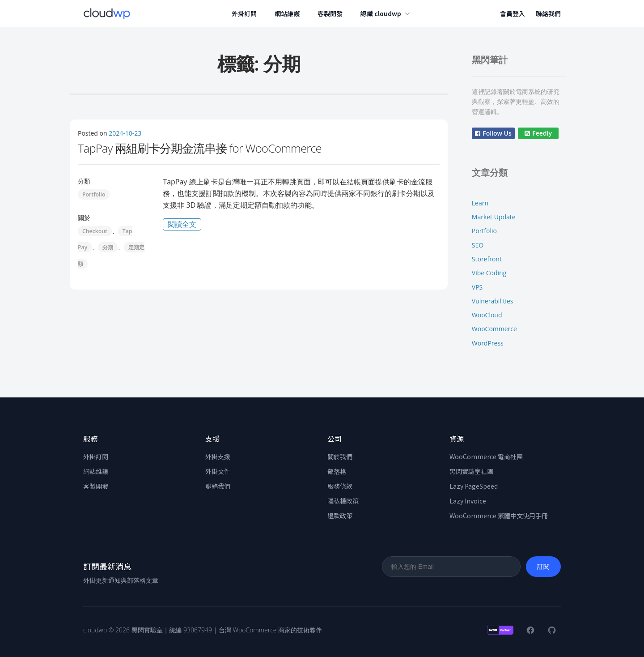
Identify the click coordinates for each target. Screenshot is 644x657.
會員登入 (513, 13)
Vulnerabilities (493, 301)
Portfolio (94, 194)
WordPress (488, 343)
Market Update (494, 217)
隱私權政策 (343, 501)
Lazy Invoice (468, 501)
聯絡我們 (548, 13)
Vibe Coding (489, 273)
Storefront (487, 259)
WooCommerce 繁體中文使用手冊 (499, 516)
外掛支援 (218, 456)
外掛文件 (218, 471)
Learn (480, 203)
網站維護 (288, 13)
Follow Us (493, 133)
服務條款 (340, 486)
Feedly (538, 133)
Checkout (95, 231)
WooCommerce (494, 329)
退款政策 (340, 516)
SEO (478, 245)
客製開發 (330, 13)
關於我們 (340, 456)
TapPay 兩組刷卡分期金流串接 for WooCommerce (200, 148)
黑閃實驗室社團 (471, 471)
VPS (477, 287)
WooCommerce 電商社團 (486, 456)
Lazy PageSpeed (474, 486)
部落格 (337, 471)
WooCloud (487, 315)
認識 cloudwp (387, 13)
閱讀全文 (184, 225)
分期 (108, 247)
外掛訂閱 (245, 13)
